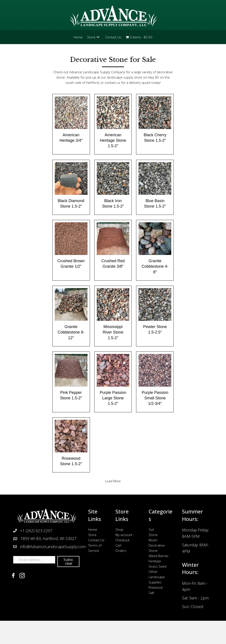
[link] (78, 37)
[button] (98, 37)
